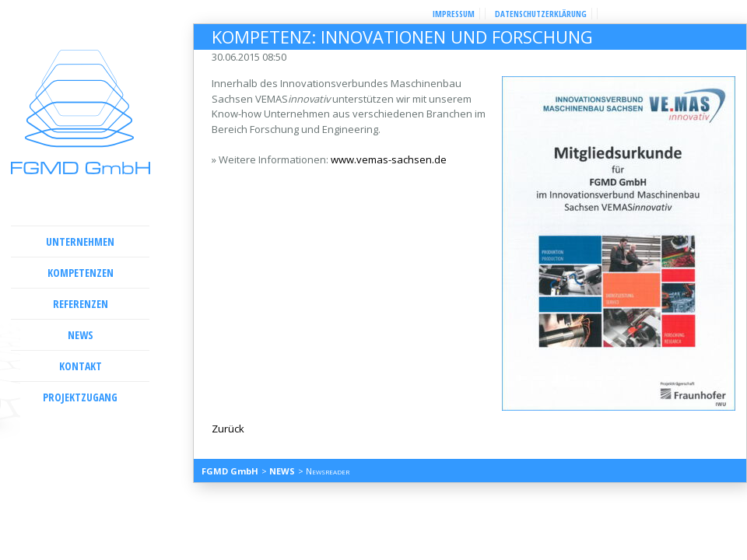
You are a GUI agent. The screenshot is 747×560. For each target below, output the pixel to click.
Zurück (228, 429)
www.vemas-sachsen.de (389, 159)
